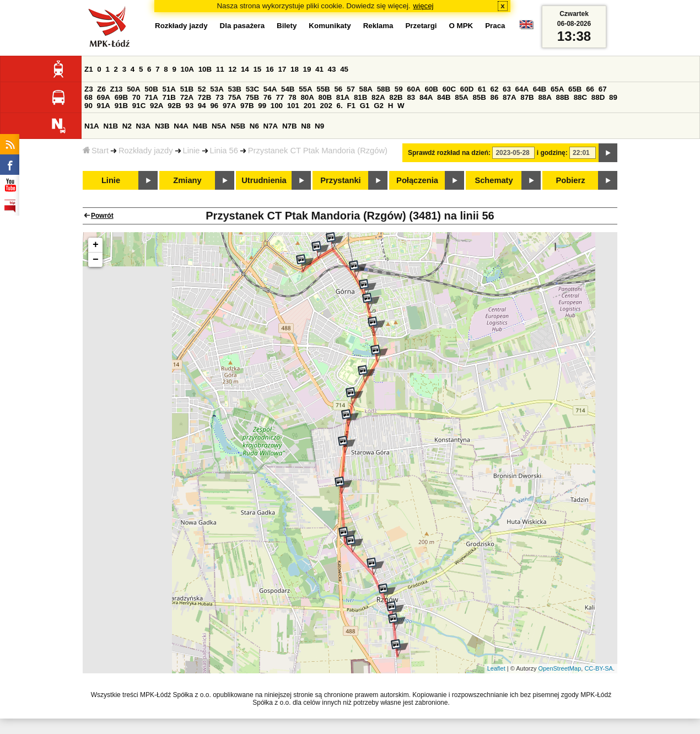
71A (151, 97)
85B (479, 97)
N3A (144, 126)
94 (202, 106)
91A (104, 106)
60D (467, 89)
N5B (238, 126)
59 (399, 89)
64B (540, 89)
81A (343, 97)
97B (247, 106)
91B (121, 106)
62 (495, 89)
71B (169, 97)
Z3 (89, 89)
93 (189, 106)
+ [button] (96, 245)
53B (235, 89)
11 (220, 69)
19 (307, 69)
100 (277, 106)
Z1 (89, 69)
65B (575, 89)
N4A (181, 126)
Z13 (117, 89)
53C (252, 89)
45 (344, 69)
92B (174, 106)
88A (545, 97)
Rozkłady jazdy (146, 151)
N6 (254, 126)
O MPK (461, 26)
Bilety (287, 26)
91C (139, 106)
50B (151, 89)
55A (305, 89)
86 (495, 97)
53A (217, 89)
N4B (200, 126)
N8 (306, 126)
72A (187, 97)
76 (268, 97)
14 (245, 69)
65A (557, 89)
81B (360, 97)
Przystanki (340, 180)
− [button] (96, 260)
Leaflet (496, 668)
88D (598, 97)
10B (205, 69)
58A (366, 89)
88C (580, 97)
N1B (111, 126)
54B (288, 89)
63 (507, 89)
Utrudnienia (264, 180)
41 (319, 69)
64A (522, 89)
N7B (290, 126)
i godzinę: (552, 153)
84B (444, 97)
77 (280, 97)
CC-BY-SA (599, 668)
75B (252, 97)
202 (326, 106)
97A (229, 106)
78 (292, 97)
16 (270, 69)
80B (325, 97)
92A (157, 106)
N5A (219, 126)
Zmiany (187, 180)
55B (323, 89)
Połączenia (417, 180)
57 (351, 89)
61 (482, 89)
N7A (271, 126)
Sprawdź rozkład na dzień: (449, 153)
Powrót (102, 216)
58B (384, 89)
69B (121, 97)
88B (563, 97)
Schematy (494, 180)
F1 (351, 106)
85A (461, 97)
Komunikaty (330, 26)
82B (396, 97)
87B (527, 97)
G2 (379, 106)
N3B (162, 126)
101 (293, 106)
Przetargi (421, 26)
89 (613, 97)
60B (432, 89)
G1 (365, 106)
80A (307, 97)
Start (96, 151)
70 (136, 97)
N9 (319, 126)
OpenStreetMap (560, 668)
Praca (495, 26)
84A (426, 97)
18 (295, 69)
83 (411, 97)
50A (133, 89)
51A (169, 89)
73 (220, 97)
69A (104, 97)
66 (590, 89)
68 (88, 97)
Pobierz (571, 180)
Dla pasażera (243, 26)
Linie (192, 151)
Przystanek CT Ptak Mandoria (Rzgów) (318, 151)
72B (204, 97)
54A (270, 89)
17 (282, 69)
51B (187, 89)
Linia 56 (224, 151)
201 (310, 106)
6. (340, 106)
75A (235, 97)
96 (214, 106)
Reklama (378, 26)
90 (88, 106)
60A (413, 89)
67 (603, 89)
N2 (127, 126)
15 (257, 69)
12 (232, 69)
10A (187, 69)
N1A (92, 126)
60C (449, 89)
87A (509, 97)
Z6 (101, 89)
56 (338, 89)
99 (262, 106)
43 (332, 69)
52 (202, 89)
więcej (424, 6)
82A (378, 97)
